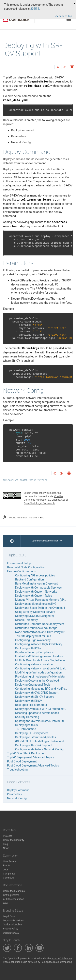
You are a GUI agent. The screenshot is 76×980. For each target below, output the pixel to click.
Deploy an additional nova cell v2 (36, 604)
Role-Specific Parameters (31, 705)
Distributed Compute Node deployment (40, 624)
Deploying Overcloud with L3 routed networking (45, 709)
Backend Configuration (29, 579)
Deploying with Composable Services (39, 588)
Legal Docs (9, 917)
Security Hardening (27, 717)
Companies (9, 874)
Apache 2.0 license (62, 959)
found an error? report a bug (24, 517)
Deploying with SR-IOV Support (34, 697)
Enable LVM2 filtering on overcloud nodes (41, 656)
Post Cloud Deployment (22, 761)
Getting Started (11, 895)
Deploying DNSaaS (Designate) (35, 616)
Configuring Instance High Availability (39, 644)
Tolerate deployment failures (33, 636)
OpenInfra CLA (11, 933)
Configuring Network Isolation (34, 664)
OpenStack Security (14, 840)
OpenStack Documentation (47, 541)
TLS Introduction (26, 729)
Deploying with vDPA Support (33, 745)
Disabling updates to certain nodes (37, 713)
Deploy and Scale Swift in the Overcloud (40, 608)
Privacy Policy (11, 929)
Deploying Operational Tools (33, 685)
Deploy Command (18, 790)
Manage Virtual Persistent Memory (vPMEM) (43, 600)
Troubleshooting (17, 770)
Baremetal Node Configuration (26, 567)
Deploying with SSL (27, 725)
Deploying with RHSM (29, 701)
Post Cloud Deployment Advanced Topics (33, 765)
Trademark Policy (12, 925)
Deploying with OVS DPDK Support (37, 693)
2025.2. (35, 9)
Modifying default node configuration (38, 672)
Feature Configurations (21, 571)
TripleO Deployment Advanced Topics (31, 757)
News (6, 848)
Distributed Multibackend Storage (36, 628)
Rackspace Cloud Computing (56, 962)
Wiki (5, 903)
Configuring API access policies (35, 575)
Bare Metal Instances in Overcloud (37, 584)
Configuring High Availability (33, 640)
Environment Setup (19, 563)
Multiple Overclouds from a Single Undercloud (44, 660)
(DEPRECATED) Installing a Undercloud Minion (44, 741)
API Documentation (14, 899)
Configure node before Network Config (39, 749)
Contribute (9, 878)
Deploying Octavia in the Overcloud (37, 681)
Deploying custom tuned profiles (35, 737)
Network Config (17, 798)
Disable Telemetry (26, 620)
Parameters (14, 794)
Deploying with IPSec (28, 648)
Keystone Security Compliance (34, 652)
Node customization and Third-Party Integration (45, 632)
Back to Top (64, 16)
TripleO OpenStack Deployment (27, 753)
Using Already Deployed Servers (35, 612)
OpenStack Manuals (14, 891)
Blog (5, 844)
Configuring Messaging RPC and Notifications (44, 689)
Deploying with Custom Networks (36, 592)
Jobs (6, 870)
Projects (7, 836)
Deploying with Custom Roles (34, 596)
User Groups (10, 862)
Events (7, 866)
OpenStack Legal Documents (40, 503)
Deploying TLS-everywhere (32, 733)
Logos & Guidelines (13, 921)
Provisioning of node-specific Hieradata (40, 677)
